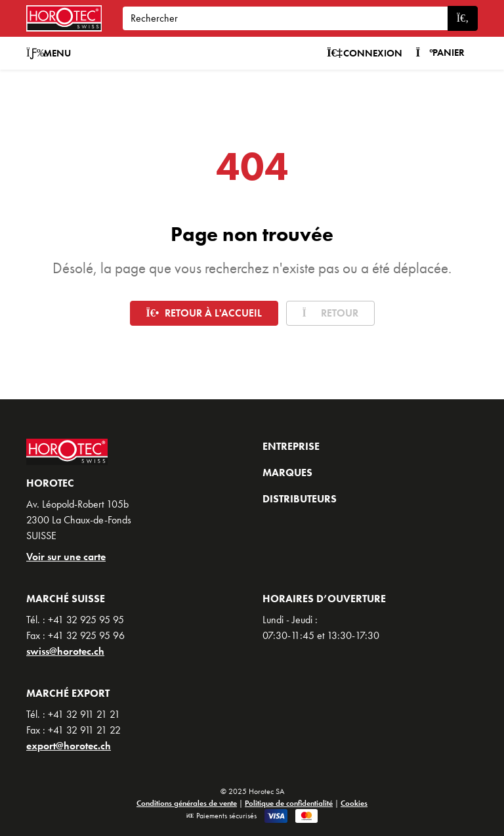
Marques (287, 473)
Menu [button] (49, 53)
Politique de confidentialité (289, 803)
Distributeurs (300, 499)
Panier (440, 53)
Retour (330, 313)
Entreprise (291, 446)
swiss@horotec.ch (65, 651)
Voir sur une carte (66, 557)
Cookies (354, 803)
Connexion (365, 53)
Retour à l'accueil (204, 313)
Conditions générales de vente (187, 803)
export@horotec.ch (69, 746)
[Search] (285, 18)
